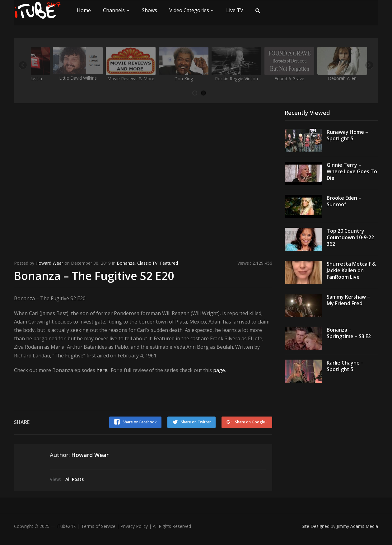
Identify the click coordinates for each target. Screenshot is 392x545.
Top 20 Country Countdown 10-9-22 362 (350, 237)
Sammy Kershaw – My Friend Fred (348, 300)
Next (369, 66)
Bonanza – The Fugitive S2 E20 (95, 275)
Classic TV (147, 263)
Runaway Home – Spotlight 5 (347, 135)
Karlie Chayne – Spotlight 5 (345, 366)
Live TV (235, 10)
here (102, 370)
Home (84, 10)
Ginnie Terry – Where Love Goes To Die (352, 171)
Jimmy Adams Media (357, 526)
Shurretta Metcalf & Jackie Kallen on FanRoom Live (351, 270)
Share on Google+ (251, 422)
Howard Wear (49, 263)
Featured (169, 263)
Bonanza (126, 263)
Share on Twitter (196, 422)
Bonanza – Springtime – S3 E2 (349, 333)
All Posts (75, 479)
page (219, 370)
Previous (23, 66)
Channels (114, 10)
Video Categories (189, 10)
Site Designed (316, 526)
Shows (149, 10)
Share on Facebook (139, 422)
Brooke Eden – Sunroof (344, 201)
